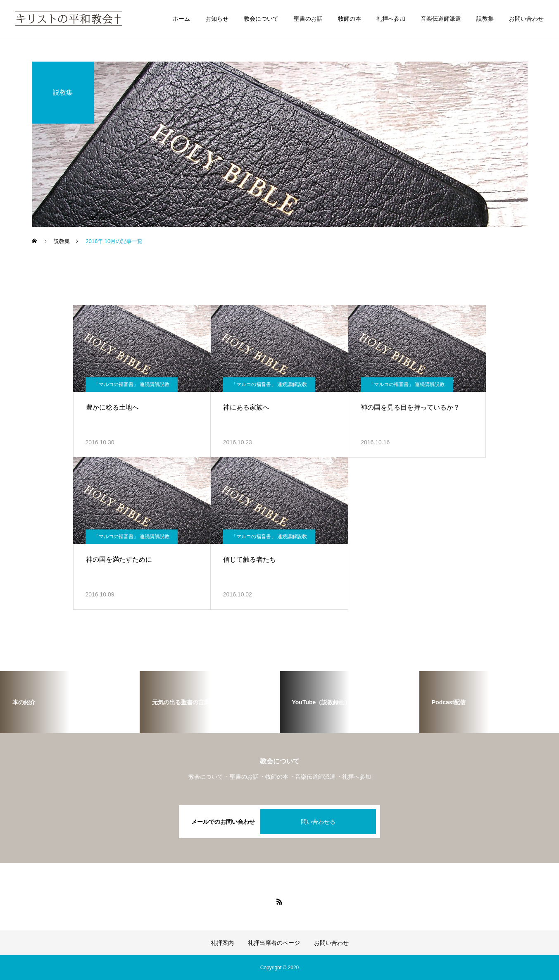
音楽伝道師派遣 (441, 19)
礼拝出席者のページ (274, 943)
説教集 (485, 19)
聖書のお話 (308, 19)
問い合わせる (318, 822)
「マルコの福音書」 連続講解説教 (132, 384)
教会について (261, 19)
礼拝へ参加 (391, 19)
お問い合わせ (526, 19)
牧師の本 (350, 19)
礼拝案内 (222, 943)
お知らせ (217, 19)
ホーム (181, 19)
